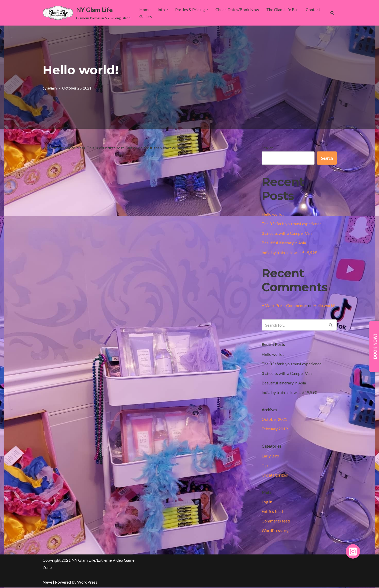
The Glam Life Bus (283, 9)
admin (52, 88)
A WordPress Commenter (284, 305)
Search (268, 148)
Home (145, 9)
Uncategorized (275, 475)
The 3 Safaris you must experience (292, 224)
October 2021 (274, 419)
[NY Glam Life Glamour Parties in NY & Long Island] (87, 13)
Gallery (146, 16)
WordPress (87, 582)
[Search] (332, 13)
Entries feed (272, 512)
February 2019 (275, 429)
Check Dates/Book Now (237, 9)
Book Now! (375, 347)
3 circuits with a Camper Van (287, 233)
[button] (167, 9)
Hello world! (273, 214)
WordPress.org (275, 531)
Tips (266, 466)
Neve (47, 582)
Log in (267, 502)
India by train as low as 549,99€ (289, 252)
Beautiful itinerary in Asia (284, 243)
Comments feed (276, 521)
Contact (313, 9)
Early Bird (270, 456)
